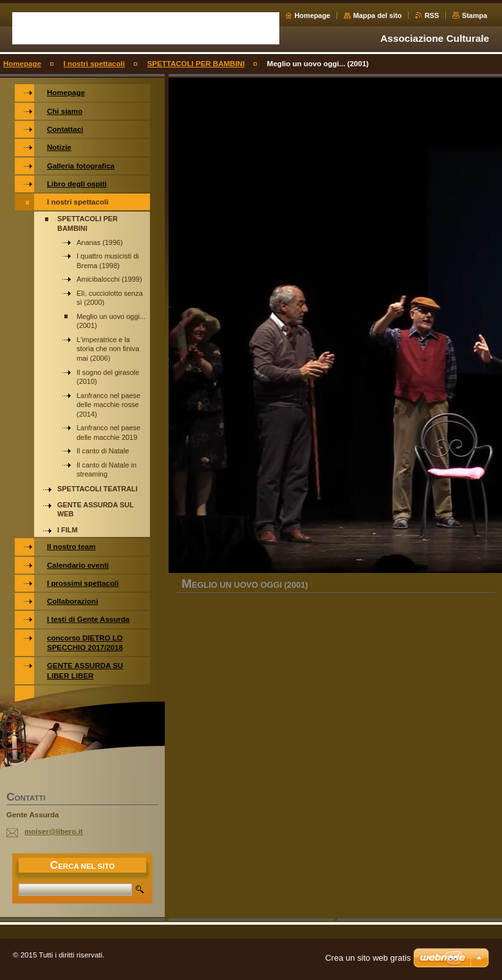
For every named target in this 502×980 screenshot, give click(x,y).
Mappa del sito (378, 15)
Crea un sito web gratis (368, 958)
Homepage (313, 15)
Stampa (475, 15)
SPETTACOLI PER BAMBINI (196, 64)
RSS (432, 15)
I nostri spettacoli (94, 64)
